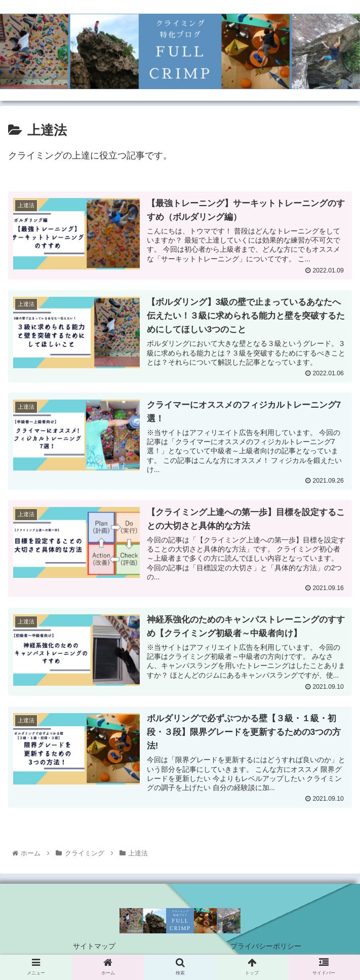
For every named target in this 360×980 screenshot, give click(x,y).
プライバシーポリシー (266, 947)
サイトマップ (94, 947)
